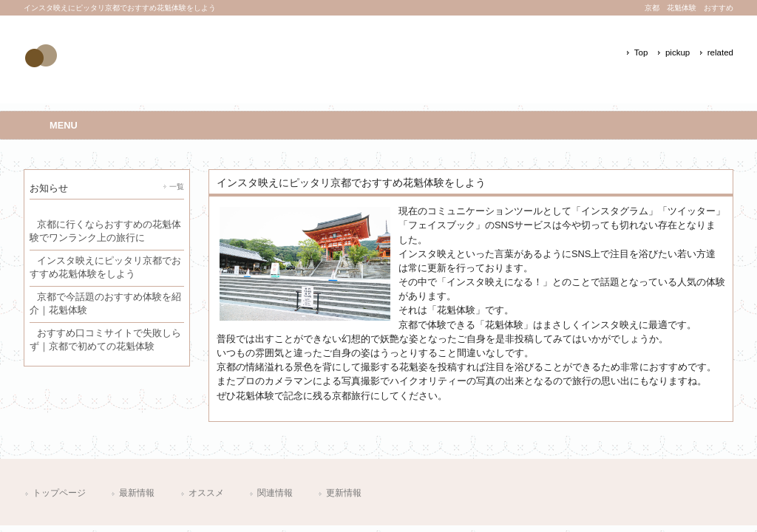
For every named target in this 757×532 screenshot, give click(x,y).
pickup (678, 52)
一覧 (177, 187)
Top (641, 52)
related (720, 52)
